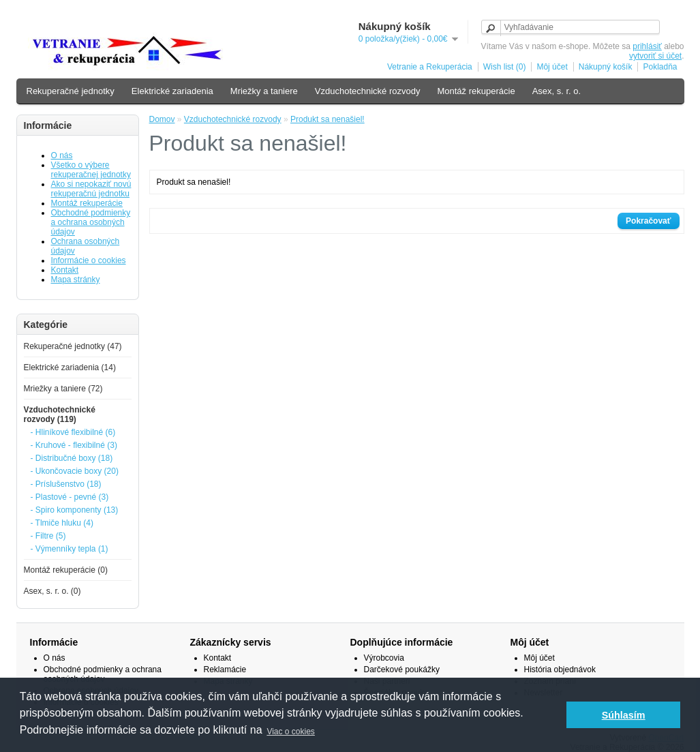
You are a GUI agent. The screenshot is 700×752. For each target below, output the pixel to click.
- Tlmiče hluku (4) (62, 523)
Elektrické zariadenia (172, 91)
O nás (62, 155)
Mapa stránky (76, 280)
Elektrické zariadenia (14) (70, 367)
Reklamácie (225, 670)
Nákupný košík (606, 67)
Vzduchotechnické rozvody (368, 91)
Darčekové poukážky (402, 670)
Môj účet (552, 67)
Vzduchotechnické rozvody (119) (60, 415)
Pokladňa (660, 67)
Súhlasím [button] (624, 715)
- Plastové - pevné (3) (70, 497)
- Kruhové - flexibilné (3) (74, 445)
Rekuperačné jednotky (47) (73, 346)
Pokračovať (648, 221)
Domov (162, 119)
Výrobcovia (384, 658)
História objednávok (560, 670)
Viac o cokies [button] (290, 732)
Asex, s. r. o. (557, 91)
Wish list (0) (505, 67)
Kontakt (65, 270)
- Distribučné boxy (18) (72, 458)
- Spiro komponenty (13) (75, 510)
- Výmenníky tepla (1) (70, 549)
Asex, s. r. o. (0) (52, 591)
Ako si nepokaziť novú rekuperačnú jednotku (91, 189)
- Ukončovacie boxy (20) (75, 471)
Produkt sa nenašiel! (328, 119)
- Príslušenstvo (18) (66, 484)
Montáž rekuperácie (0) (66, 570)
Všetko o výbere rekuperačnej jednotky (91, 170)
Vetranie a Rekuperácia (430, 67)
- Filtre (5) (48, 536)
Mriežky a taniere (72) (63, 389)
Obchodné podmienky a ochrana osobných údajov (91, 222)
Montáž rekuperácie (476, 91)
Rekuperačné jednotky (71, 91)
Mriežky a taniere (264, 91)
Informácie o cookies (89, 260)
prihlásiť (647, 46)
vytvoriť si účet (655, 56)
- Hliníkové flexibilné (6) (73, 432)
